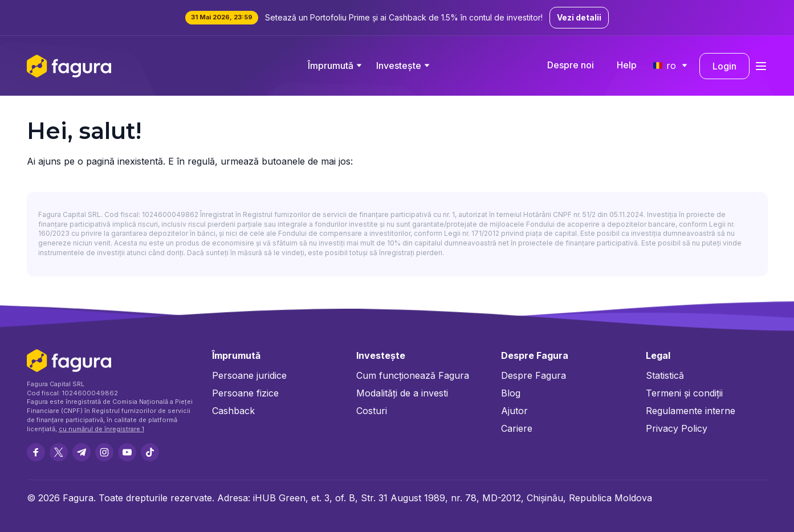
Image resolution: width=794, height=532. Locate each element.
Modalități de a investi (402, 393)
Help (627, 65)
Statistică (665, 375)
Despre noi (571, 65)
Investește (399, 66)
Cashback (233, 411)
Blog (511, 393)
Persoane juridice (249, 375)
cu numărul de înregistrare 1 (101, 429)
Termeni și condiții (684, 393)
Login (724, 66)
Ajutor (514, 411)
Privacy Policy (677, 428)
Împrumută (331, 66)
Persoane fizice (245, 393)
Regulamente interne (691, 411)
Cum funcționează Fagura (413, 375)
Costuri (372, 411)
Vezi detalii (579, 17)
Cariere (517, 428)
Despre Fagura (534, 375)
